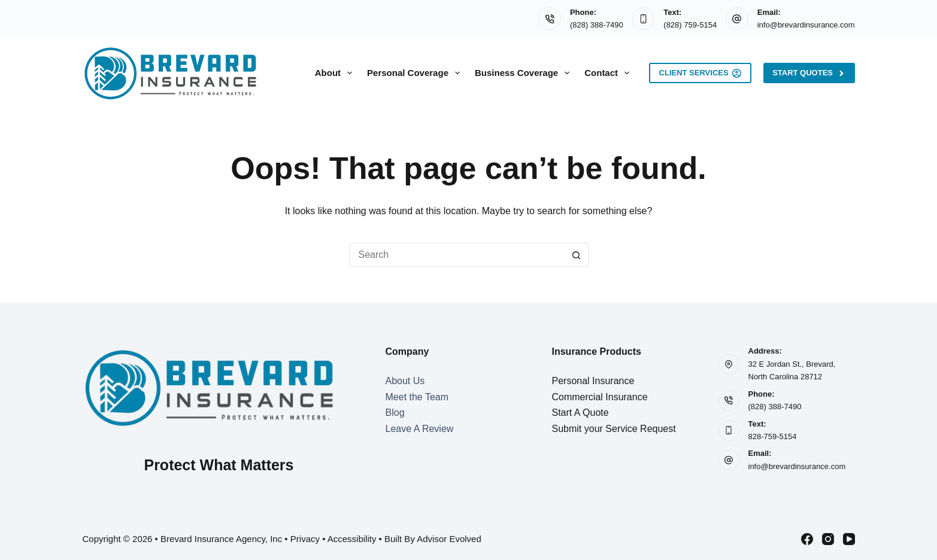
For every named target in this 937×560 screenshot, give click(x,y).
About (336, 73)
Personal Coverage (416, 73)
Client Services (701, 73)
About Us (405, 381)
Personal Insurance (593, 381)
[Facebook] (807, 539)
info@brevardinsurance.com (806, 25)
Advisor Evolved (449, 539)
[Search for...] (457, 255)
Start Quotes (809, 73)
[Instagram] (828, 539)
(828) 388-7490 (597, 25)
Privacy (305, 539)
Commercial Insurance (600, 397)
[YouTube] (849, 539)
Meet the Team (417, 397)
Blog (395, 413)
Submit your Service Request (614, 429)
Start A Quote (580, 413)
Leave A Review (420, 429)
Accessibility (352, 539)
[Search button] (577, 255)
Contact (609, 73)
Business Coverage (524, 73)
